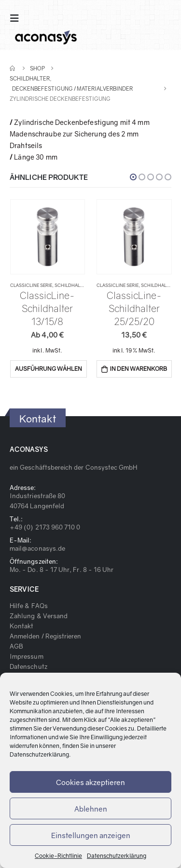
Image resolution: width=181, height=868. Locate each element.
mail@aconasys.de (37, 548)
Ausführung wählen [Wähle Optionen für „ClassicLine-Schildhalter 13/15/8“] (49, 369)
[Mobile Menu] (17, 18)
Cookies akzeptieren (90, 782)
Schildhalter (71, 285)
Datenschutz (28, 666)
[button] (133, 177)
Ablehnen (91, 809)
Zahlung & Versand (39, 616)
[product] (48, 237)
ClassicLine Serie (31, 285)
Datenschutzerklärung (39, 754)
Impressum (27, 656)
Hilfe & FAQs (29, 606)
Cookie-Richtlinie (58, 856)
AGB (16, 646)
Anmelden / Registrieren (46, 636)
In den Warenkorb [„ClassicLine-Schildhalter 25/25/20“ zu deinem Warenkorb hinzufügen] (138, 369)
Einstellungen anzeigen (91, 835)
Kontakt (21, 626)
